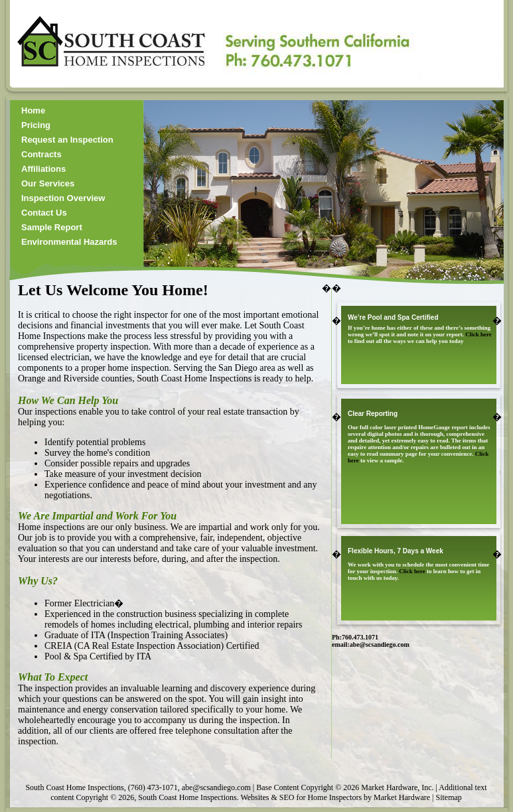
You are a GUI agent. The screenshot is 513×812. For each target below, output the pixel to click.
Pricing (36, 125)
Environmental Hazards (69, 242)
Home (33, 110)
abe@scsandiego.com (380, 644)
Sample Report (52, 227)
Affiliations (43, 169)
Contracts (41, 154)
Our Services (48, 183)
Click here (478, 334)
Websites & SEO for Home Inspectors (301, 797)
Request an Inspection (67, 140)
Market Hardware (402, 797)
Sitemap (448, 797)
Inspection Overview (63, 198)
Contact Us (44, 213)
